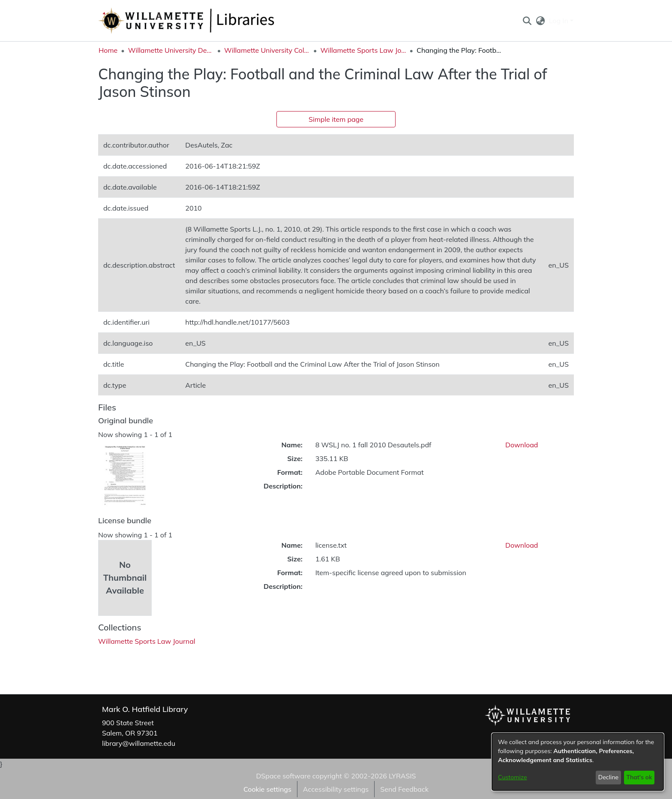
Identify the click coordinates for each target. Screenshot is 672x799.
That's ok (639, 777)
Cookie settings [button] (267, 789)
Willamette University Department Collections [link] (171, 50)
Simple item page (336, 119)
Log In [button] (559, 21)
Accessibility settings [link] (336, 789)
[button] (527, 21)
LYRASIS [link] (402, 776)
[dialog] (578, 762)
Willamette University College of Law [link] (267, 50)
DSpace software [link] (283, 776)
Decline (609, 777)
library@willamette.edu (139, 743)
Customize (513, 777)
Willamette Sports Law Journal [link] (363, 50)
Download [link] (522, 445)
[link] (147, 641)
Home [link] (108, 50)
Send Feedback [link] (404, 789)
